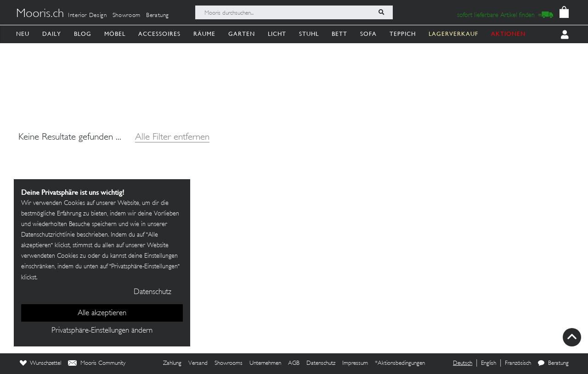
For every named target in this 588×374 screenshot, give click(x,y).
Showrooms (229, 363)
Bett (339, 34)
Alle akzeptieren (102, 313)
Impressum (355, 363)
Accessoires (159, 34)
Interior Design (88, 16)
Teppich (403, 34)
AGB (294, 363)
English (489, 363)
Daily (52, 34)
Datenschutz (321, 363)
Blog (83, 34)
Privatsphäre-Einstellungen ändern (102, 331)
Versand (198, 363)
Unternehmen (265, 363)
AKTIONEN (508, 34)
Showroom (127, 16)
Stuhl (309, 34)
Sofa (368, 34)
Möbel (115, 34)
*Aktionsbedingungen (400, 363)
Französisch (518, 363)
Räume (204, 34)
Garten (242, 34)
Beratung (158, 16)
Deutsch (463, 363)
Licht (277, 34)
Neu (23, 34)
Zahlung (172, 363)
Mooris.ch (40, 14)
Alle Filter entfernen (172, 138)
